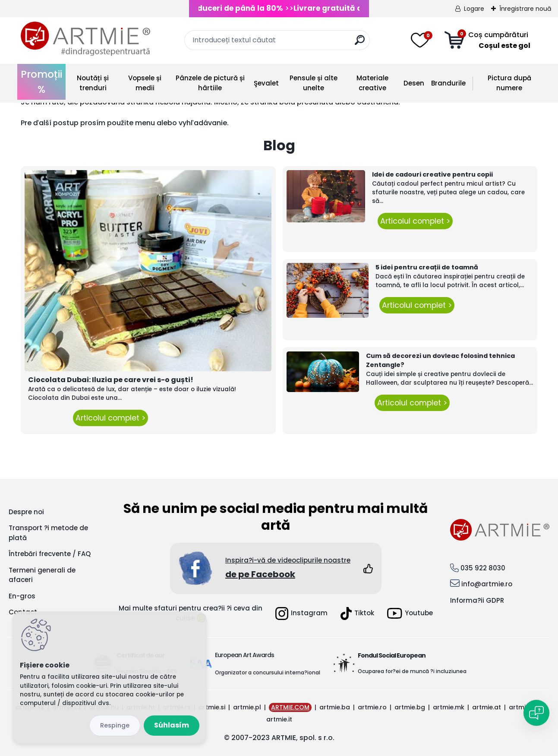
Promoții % (41, 82)
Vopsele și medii (145, 83)
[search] (360, 43)
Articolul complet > (110, 418)
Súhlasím (172, 725)
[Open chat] (536, 713)
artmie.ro (372, 707)
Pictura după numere (509, 83)
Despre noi (26, 512)
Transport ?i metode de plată (48, 533)
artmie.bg (410, 707)
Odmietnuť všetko (115, 726)
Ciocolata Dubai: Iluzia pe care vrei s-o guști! (111, 380)
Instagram (301, 614)
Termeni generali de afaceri (42, 575)
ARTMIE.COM (290, 707)
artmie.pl (247, 707)
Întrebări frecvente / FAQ (50, 554)
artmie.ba (335, 707)
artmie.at (487, 707)
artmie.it (279, 719)
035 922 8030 (483, 568)
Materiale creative (372, 83)
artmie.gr (523, 707)
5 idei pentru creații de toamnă (427, 267)
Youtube (410, 613)
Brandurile (448, 83)
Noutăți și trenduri (93, 83)
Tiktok (357, 614)
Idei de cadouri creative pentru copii (432, 174)
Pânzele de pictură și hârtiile (210, 83)
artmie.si (212, 707)
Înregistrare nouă (525, 9)
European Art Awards (244, 655)
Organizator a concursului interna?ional (268, 672)
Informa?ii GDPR (477, 600)
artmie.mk (449, 707)
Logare (474, 9)
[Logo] (85, 39)
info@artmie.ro (487, 584)
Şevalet (266, 83)
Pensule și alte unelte (314, 83)
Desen (414, 83)
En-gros (22, 596)
